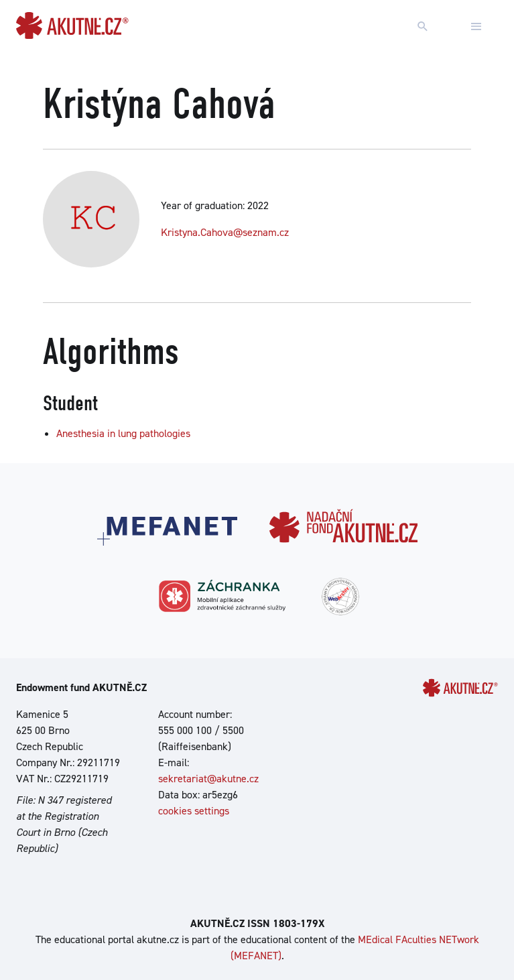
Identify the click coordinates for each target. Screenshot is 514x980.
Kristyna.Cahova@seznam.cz (225, 232)
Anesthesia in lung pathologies (123, 433)
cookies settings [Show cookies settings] (194, 811)
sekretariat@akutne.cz (208, 779)
